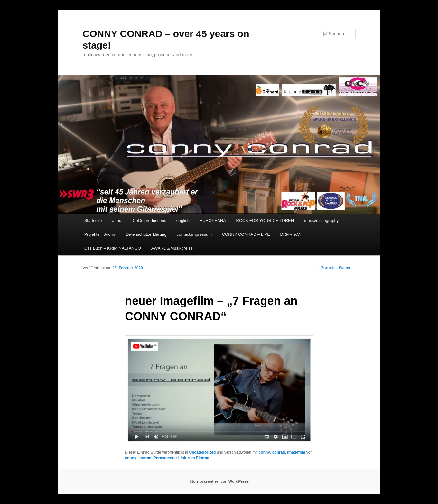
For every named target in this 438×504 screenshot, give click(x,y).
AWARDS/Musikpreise (172, 248)
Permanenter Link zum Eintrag (181, 458)
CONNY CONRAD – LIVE (246, 234)
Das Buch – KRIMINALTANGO (113, 248)
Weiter (347, 268)
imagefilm (296, 452)
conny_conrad (138, 458)
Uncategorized (203, 452)
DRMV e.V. (290, 234)
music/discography (322, 220)
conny (264, 452)
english (183, 220)
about (117, 220)
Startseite (93, 220)
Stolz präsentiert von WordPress (219, 481)
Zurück (325, 268)
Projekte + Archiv (100, 234)
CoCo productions (149, 220)
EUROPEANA (213, 220)
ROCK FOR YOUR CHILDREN (265, 220)
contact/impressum (194, 234)
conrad (279, 452)
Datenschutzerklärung (146, 234)
